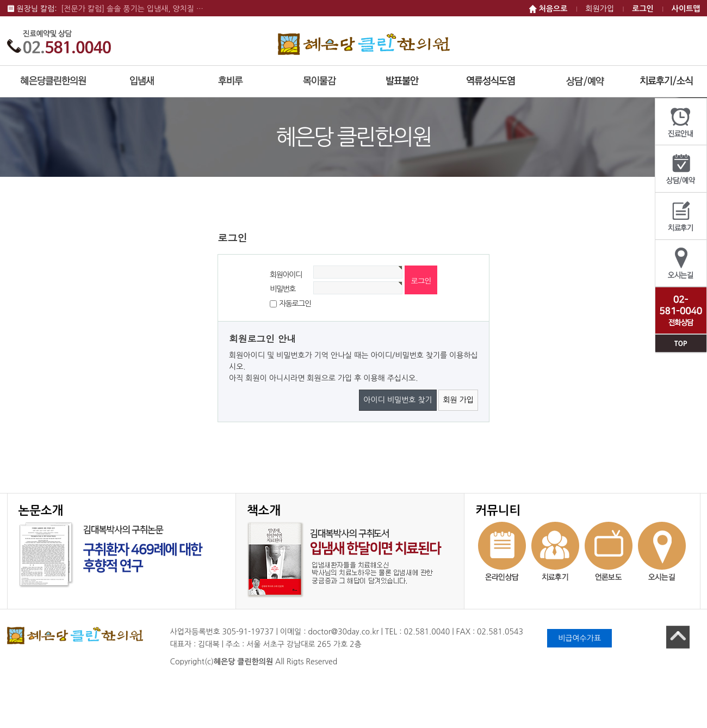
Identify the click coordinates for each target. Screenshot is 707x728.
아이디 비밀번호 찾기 (398, 400)
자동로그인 (295, 304)
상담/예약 (681, 169)
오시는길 (681, 264)
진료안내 (681, 122)
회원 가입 (458, 400)
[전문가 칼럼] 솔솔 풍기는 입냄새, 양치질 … (132, 9)
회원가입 (600, 9)
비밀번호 (283, 288)
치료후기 (681, 216)
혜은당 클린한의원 (364, 44)
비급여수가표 (579, 638)
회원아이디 (286, 274)
